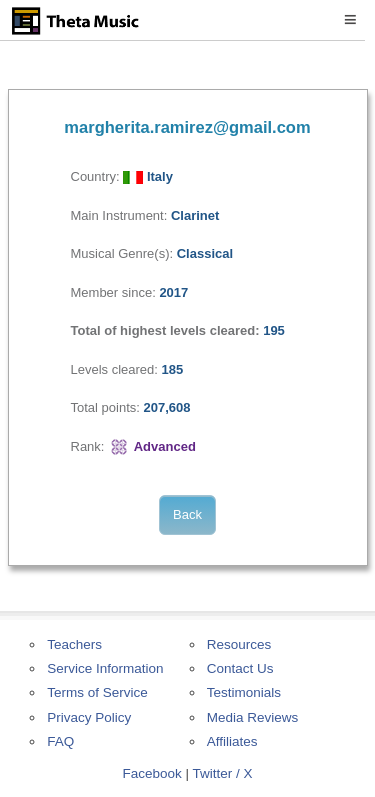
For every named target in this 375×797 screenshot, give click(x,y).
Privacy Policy (89, 717)
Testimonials (244, 692)
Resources (239, 644)
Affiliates (232, 741)
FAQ (60, 741)
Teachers (74, 644)
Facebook (151, 773)
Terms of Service (97, 692)
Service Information (105, 668)
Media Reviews (253, 717)
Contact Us (240, 668)
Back (187, 514)
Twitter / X (223, 773)
